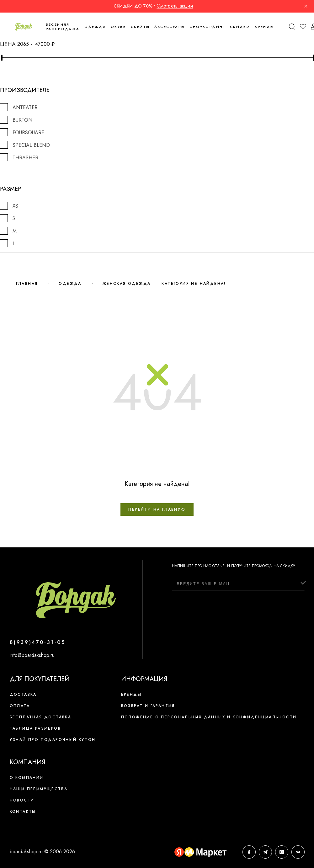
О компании (27, 778)
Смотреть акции (175, 6)
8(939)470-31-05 (38, 642)
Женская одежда (127, 284)
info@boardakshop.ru (32, 655)
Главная (27, 284)
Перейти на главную (157, 509)
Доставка (23, 695)
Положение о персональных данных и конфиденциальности (209, 717)
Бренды (264, 27)
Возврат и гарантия (148, 706)
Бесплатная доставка (41, 717)
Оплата (20, 706)
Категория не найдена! (194, 284)
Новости (22, 800)
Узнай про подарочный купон (53, 740)
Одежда (70, 284)
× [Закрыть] (306, 6)
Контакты (23, 812)
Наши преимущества (39, 789)
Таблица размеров (35, 728)
